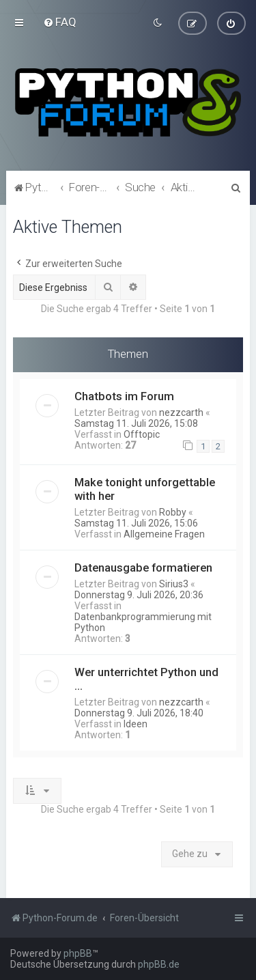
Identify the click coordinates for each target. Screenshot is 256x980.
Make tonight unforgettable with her (145, 489)
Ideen (136, 724)
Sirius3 (174, 584)
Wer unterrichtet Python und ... (146, 679)
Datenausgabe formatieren (143, 568)
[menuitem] (60, 22)
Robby (173, 512)
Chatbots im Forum (124, 395)
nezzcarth (181, 412)
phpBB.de (159, 964)
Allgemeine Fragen (164, 534)
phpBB (78, 953)
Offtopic (142, 434)
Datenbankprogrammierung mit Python (143, 622)
